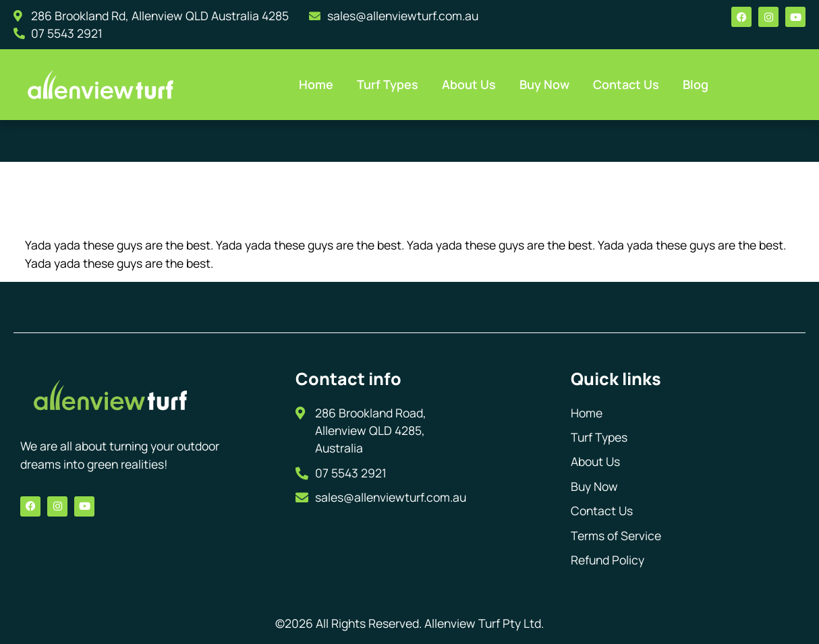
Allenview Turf (81, 140)
